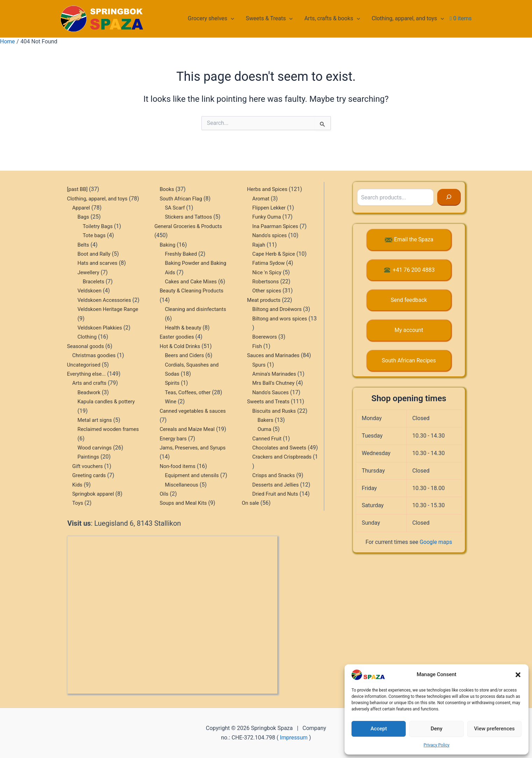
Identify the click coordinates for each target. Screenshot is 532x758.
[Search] (449, 179)
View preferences (494, 729)
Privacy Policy (437, 745)
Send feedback (409, 281)
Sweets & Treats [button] (270, 19)
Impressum (294, 738)
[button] (518, 675)
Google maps (436, 523)
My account (409, 312)
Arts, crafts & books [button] (333, 19)
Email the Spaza (414, 221)
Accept (379, 729)
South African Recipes (409, 342)
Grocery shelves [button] (212, 19)
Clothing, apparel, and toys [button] (408, 19)
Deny (437, 729)
